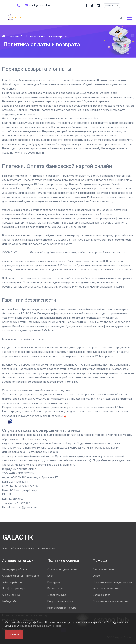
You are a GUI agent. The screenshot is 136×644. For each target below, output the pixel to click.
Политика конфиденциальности (112, 582)
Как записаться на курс (62, 608)
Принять (14, 634)
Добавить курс (57, 595)
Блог (50, 576)
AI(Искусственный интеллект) (21, 576)
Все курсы (54, 582)
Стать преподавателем (62, 569)
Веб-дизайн (9, 601)
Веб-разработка (12, 582)
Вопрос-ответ (102, 595)
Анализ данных (11, 595)
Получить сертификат (61, 601)
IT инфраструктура (14, 588)
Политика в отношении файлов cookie (41, 626)
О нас (96, 576)
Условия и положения (106, 588)
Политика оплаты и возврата (111, 601)
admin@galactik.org (38, 5)
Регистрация (55, 588)
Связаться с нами (104, 569)
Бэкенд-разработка (14, 569)
